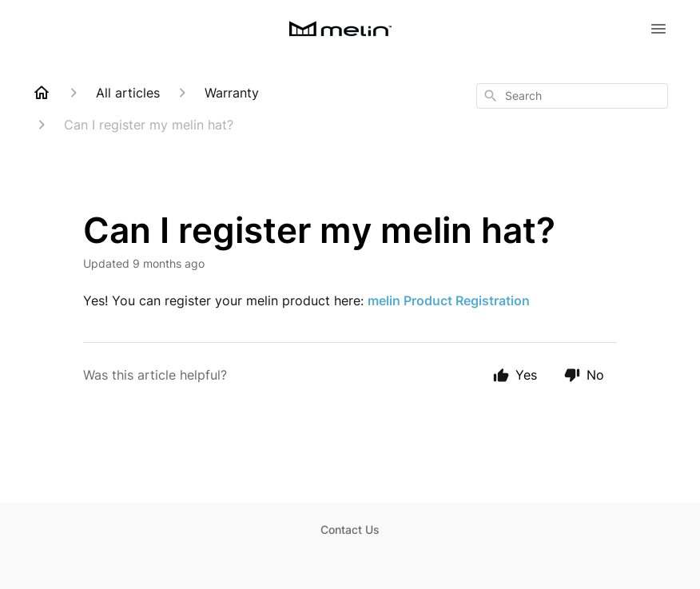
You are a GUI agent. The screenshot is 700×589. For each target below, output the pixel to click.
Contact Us (350, 529)
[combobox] (572, 96)
